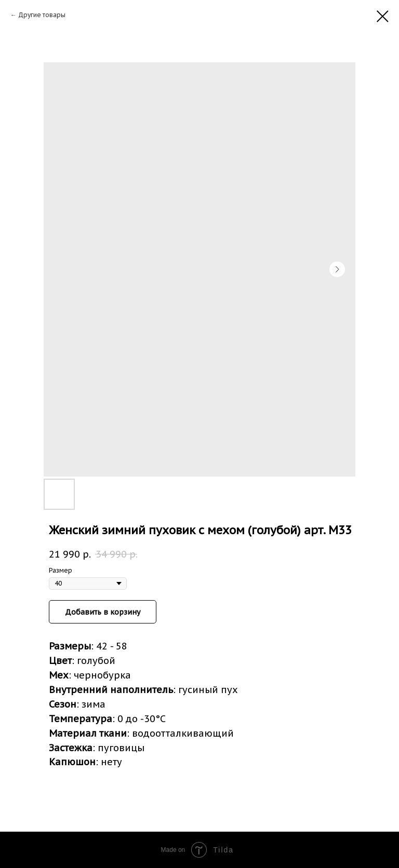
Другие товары (42, 15)
